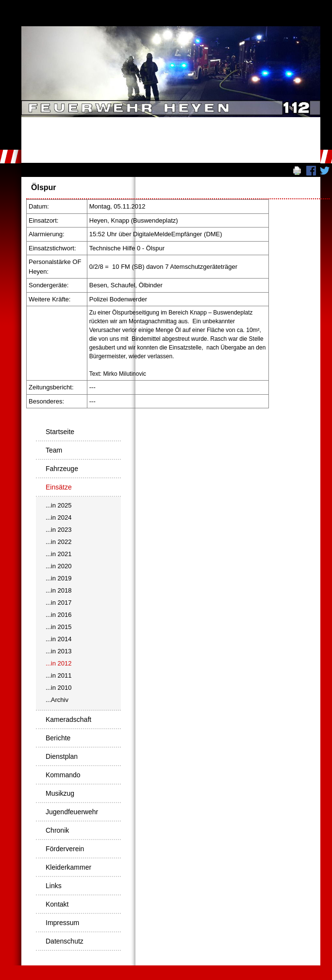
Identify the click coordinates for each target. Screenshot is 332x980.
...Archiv (57, 700)
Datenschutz (65, 941)
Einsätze (59, 487)
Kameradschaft (68, 719)
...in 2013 (59, 651)
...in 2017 (59, 603)
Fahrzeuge (62, 469)
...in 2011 (59, 675)
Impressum (62, 923)
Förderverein (65, 849)
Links (54, 886)
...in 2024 (59, 517)
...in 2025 (59, 505)
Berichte (58, 738)
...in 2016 (59, 615)
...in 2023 (59, 530)
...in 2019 (59, 578)
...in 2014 (59, 639)
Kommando (63, 775)
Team (54, 450)
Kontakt (57, 904)
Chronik (57, 830)
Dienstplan (62, 756)
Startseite (60, 432)
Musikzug (60, 793)
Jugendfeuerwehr (72, 812)
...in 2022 (59, 542)
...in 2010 (59, 688)
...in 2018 (59, 590)
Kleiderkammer (68, 867)
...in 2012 (59, 663)
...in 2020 (59, 566)
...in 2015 (59, 627)
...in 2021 (59, 554)
